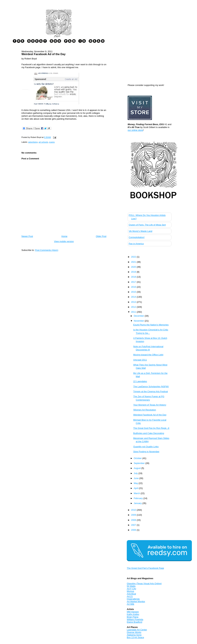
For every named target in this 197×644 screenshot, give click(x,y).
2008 (134, 520)
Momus (130, 591)
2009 (134, 515)
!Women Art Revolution (145, 410)
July (136, 473)
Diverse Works (134, 632)
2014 (134, 297)
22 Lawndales (140, 381)
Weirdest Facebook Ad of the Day (43, 54)
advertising (33, 142)
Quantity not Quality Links (146, 447)
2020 (134, 267)
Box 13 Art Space (135, 637)
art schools (43, 142)
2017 (134, 282)
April (136, 488)
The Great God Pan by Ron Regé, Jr (151, 428)
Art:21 (130, 596)
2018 (134, 277)
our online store (135, 130)
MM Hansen (133, 612)
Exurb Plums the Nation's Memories (151, 325)
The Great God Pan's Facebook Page (145, 568)
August (138, 468)
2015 (134, 292)
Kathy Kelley (133, 614)
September (140, 463)
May (136, 483)
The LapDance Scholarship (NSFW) (151, 387)
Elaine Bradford (134, 622)
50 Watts (131, 586)
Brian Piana (133, 617)
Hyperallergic (133, 599)
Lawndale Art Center (137, 630)
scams (52, 142)
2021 (134, 262)
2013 (134, 302)
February (139, 498)
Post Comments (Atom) (47, 250)
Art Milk (130, 604)
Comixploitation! (137, 237)
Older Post (101, 236)
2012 (134, 307)
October (138, 458)
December (139, 316)
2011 (134, 312)
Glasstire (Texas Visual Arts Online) (144, 584)
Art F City (131, 589)
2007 (134, 525)
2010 (134, 510)
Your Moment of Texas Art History (150, 405)
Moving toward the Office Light (148, 355)
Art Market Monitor (136, 601)
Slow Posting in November (146, 452)
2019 (134, 272)
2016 (134, 287)
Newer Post (27, 236)
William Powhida (135, 619)
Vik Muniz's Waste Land (140, 231)
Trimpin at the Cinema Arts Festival (151, 391)
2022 (134, 257)
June (137, 478)
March (137, 493)
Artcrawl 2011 (140, 360)
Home (64, 236)
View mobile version (64, 241)
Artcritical (131, 594)
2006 (134, 530)
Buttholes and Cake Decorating (149, 433)
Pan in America (136, 244)
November (139, 321)
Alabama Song (134, 635)
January (138, 503)
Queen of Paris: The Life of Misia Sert (147, 225)
